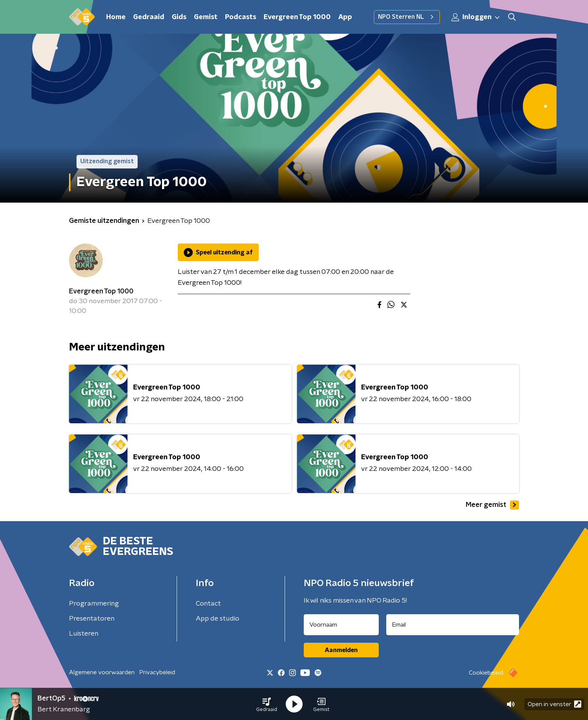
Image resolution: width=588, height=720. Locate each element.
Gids (179, 17)
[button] (267, 704)
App (345, 17)
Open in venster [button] (554, 704)
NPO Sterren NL (407, 17)
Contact (208, 604)
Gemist (206, 17)
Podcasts (241, 17)
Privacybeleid (157, 672)
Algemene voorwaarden (102, 672)
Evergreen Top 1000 (297, 17)
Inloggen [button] (476, 17)
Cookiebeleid (486, 673)
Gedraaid (149, 17)
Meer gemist (492, 505)
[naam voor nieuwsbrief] (341, 625)
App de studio (217, 619)
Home (116, 17)
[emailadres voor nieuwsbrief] (453, 625)
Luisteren (84, 634)
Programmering (94, 604)
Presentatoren (92, 619)
